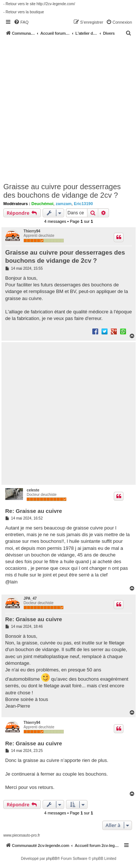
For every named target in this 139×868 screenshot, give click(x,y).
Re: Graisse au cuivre (34, 511)
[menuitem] (21, 22)
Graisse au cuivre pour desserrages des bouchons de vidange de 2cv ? (62, 191)
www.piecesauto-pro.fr (22, 835)
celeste (33, 490)
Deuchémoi (42, 204)
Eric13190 (83, 204)
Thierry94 (32, 231)
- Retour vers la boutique (24, 12)
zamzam (64, 204)
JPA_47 (30, 598)
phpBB (52, 859)
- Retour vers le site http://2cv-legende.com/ (39, 4)
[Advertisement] (69, 109)
